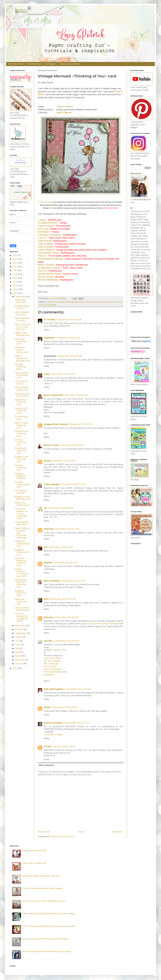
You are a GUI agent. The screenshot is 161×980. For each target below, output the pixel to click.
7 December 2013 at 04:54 (65, 563)
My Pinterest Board (34, 64)
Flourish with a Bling (46, 202)
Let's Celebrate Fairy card (22, 313)
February (20, 660)
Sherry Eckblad (52, 581)
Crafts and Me (45, 241)
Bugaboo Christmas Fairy (20, 593)
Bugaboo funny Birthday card (22, 498)
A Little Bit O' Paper (53, 735)
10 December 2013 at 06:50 (66, 641)
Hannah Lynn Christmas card (21, 411)
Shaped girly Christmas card (21, 450)
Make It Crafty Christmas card (21, 425)
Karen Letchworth (53, 395)
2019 (15, 270)
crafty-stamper (52, 484)
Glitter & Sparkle (46, 247)
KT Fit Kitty (50, 320)
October (20, 629)
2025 (15, 255)
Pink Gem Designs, (53, 669)
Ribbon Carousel (46, 265)
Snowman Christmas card (20, 341)
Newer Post (44, 832)
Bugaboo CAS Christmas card (21, 459)
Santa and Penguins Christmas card (20, 562)
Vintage (53, 305)
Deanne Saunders (53, 723)
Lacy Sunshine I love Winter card (22, 375)
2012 (15, 668)
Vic (45, 508)
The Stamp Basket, (53, 672)
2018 (15, 274)
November (21, 626)
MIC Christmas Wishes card (22, 389)
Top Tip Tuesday (46, 277)
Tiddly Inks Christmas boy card (22, 544)
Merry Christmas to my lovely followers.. (23, 327)
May (17, 648)
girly (104, 302)
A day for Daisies (65, 107)
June (18, 645)
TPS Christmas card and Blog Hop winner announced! (49, 926)
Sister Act (42, 271)
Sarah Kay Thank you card (21, 602)
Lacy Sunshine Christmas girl (22, 609)
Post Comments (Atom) (62, 837)
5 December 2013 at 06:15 (63, 374)
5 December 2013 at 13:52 (71, 445)
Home (81, 832)
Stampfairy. (49, 675)
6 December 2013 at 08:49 (60, 508)
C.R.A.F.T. (43, 238)
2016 (15, 282)
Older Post (117, 832)
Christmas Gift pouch (21, 383)
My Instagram (50, 64)
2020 (16, 267)
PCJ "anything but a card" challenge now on (44, 901)
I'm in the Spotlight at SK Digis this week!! (21, 617)
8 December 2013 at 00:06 (62, 599)
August (19, 637)
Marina (47, 461)
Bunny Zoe (43, 229)
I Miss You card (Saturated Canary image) (42, 888)
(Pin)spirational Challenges (51, 259)
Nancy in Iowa (51, 445)
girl (100, 302)
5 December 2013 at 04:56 (70, 356)
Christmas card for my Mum (22, 395)
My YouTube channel (16, 64)
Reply (47, 330)
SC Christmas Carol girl (21, 492)
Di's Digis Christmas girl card (22, 484)
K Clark (47, 746)
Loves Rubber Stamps (48, 253)
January (19, 664)
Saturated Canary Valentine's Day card (41, 876)
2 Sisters (42, 220)
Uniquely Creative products (69, 64)
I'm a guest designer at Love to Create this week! (21, 514)
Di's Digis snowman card (20, 442)
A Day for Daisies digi (55, 302)
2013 (15, 293)
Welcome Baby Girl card (22, 319)
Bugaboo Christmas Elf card (22, 552)
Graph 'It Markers (46, 250)
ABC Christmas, (51, 664)
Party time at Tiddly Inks (34, 863)
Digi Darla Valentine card (34, 851)
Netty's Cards (60, 650)
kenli (46, 599)
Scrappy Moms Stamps (56, 424)
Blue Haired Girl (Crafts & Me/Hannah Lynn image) (47, 951)
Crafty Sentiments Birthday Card (22, 358)
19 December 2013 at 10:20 (76, 723)
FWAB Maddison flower (75, 302)
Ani (45, 547)
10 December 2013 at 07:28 (77, 689)
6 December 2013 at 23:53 (60, 547)
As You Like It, (50, 666)
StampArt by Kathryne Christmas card (21, 583)
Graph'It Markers (64, 112)
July (17, 641)
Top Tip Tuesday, (52, 661)
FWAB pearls (92, 302)
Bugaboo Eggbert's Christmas (20, 476)
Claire (47, 374)
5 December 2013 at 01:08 (69, 320)
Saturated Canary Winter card (21, 350)
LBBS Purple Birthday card (22, 334)
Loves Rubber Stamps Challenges (103, 624)
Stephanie (49, 338)
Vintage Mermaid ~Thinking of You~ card (22, 573)
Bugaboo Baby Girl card (22, 307)
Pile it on (42, 256)
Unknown (49, 529)
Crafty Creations (46, 244)
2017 (15, 278)
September (21, 633)
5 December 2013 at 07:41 (76, 395)
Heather (48, 563)
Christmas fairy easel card (22, 523)
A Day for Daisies (46, 226)
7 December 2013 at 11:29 (72, 581)
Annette (48, 641)
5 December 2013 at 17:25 (64, 461)
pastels (110, 302)
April (18, 652)
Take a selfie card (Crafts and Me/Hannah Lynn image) (49, 914)
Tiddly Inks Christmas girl (22, 504)
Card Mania (43, 232)
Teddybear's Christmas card (21, 402)
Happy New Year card (20, 301)
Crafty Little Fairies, (53, 658)
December (21, 297)
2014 (15, 289)
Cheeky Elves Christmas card (21, 434)
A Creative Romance (48, 223)
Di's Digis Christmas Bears (20, 367)
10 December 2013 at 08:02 (64, 707)
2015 (15, 286)
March (18, 656)
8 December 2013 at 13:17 (67, 617)
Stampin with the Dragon (50, 274)
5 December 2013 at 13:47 (81, 424)
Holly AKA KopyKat (53, 689)
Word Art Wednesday (48, 280)
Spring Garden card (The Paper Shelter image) (45, 939)
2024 (16, 259)
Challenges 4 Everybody (49, 235)
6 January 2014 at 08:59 (63, 746)
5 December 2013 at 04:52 (68, 338)
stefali (47, 707)
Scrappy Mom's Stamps (49, 268)
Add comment (46, 765)
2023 (16, 263)
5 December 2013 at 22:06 (73, 484)
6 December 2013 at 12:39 (67, 529)
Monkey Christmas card (20, 468)
